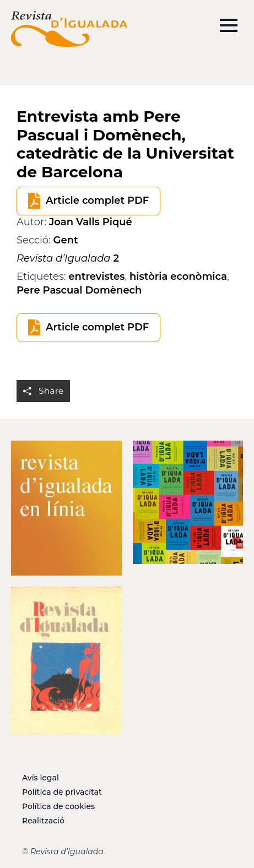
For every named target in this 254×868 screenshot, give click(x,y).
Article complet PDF (97, 200)
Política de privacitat (62, 792)
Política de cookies (58, 806)
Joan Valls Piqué (91, 222)
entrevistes (96, 276)
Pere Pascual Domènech (79, 290)
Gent (66, 240)
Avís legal (40, 778)
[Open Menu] (229, 25)
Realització (43, 821)
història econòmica (178, 276)
